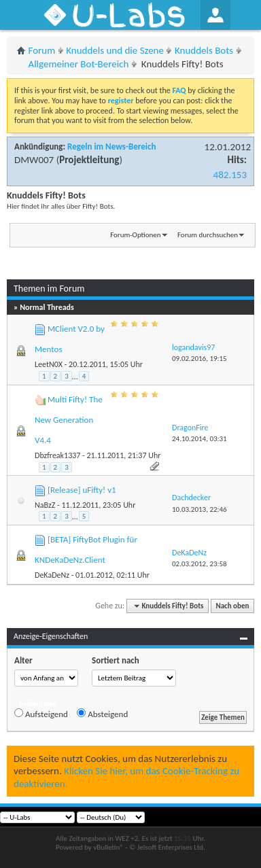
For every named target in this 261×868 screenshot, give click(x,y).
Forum (42, 50)
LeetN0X (49, 364)
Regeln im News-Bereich (111, 146)
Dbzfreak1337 (57, 455)
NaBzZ (45, 505)
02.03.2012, (199, 564)
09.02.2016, (199, 359)
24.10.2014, (199, 439)
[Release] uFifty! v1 (82, 490)
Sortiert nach (116, 660)
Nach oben (232, 606)
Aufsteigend (41, 714)
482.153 (230, 175)
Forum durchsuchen (208, 235)
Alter (23, 660)
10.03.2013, (199, 509)
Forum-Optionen (135, 235)
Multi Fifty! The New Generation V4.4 (69, 420)
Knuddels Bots (204, 50)
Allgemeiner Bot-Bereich (79, 64)
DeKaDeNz (52, 575)
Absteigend (102, 714)
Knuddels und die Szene (115, 50)
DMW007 (34, 160)
